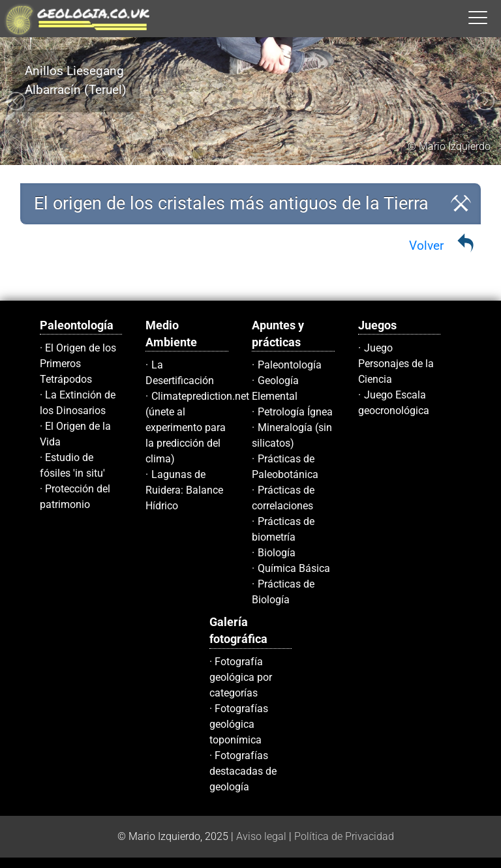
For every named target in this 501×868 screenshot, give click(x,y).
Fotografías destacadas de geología (243, 771)
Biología (277, 553)
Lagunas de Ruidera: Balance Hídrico (184, 490)
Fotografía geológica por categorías (241, 677)
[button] (491, 17)
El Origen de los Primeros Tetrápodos (78, 364)
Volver (426, 246)
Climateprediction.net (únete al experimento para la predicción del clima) (197, 427)
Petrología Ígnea (295, 412)
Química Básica (294, 568)
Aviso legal (261, 836)
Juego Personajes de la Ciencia (396, 364)
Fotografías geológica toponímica (239, 724)
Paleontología (290, 365)
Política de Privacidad (344, 836)
